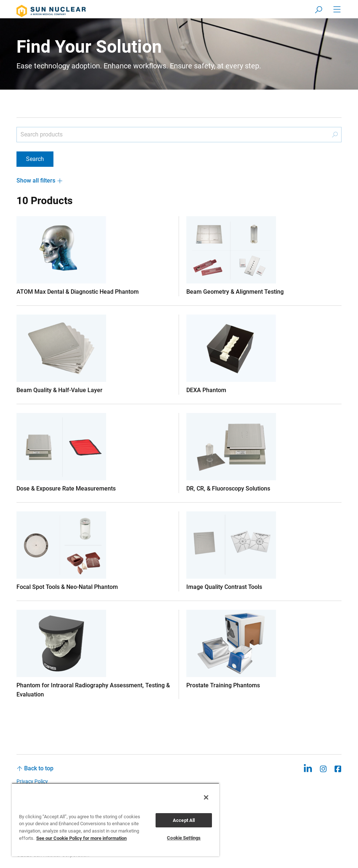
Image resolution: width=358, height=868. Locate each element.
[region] (115, 820)
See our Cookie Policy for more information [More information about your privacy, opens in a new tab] (81, 838)
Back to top (39, 768)
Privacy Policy (32, 781)
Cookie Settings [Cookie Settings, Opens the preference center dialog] (184, 838)
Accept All (184, 820)
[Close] (206, 797)
